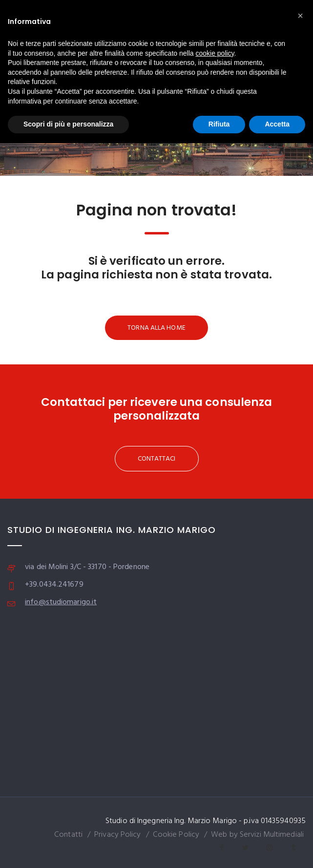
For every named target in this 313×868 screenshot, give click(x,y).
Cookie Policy (176, 835)
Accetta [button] (277, 124)
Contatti (68, 835)
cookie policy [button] (215, 53)
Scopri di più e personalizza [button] (68, 124)
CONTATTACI (157, 459)
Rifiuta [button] (219, 124)
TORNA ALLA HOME (156, 328)
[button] (300, 16)
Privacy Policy (117, 835)
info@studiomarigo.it (61, 602)
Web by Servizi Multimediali (257, 835)
